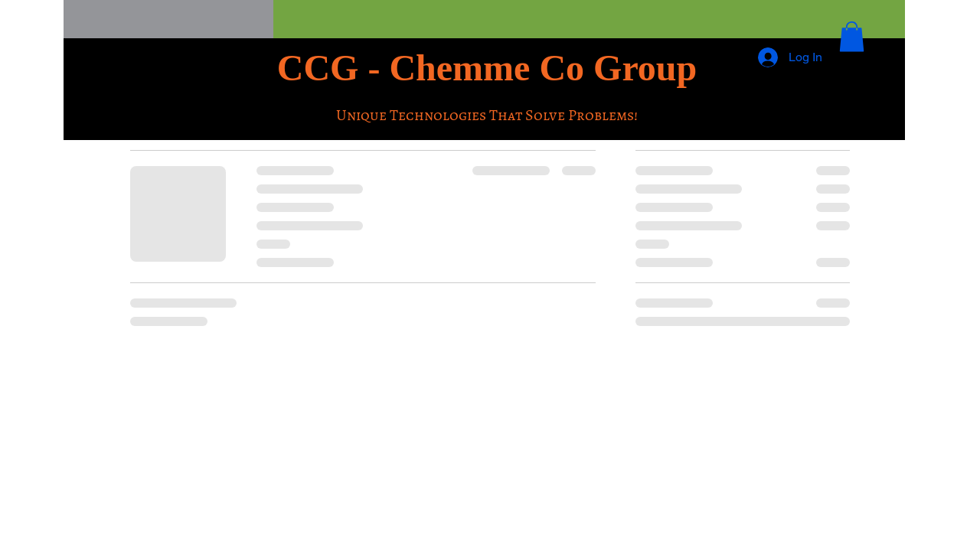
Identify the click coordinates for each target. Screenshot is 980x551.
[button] (852, 36)
